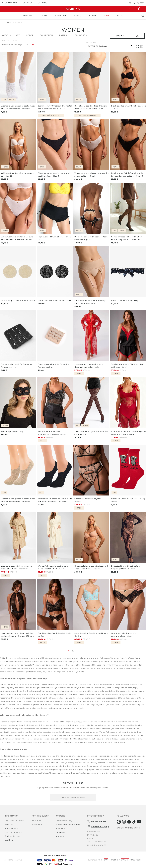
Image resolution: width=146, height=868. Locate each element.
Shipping (60, 832)
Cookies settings (13, 836)
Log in (131, 3)
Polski (115, 860)
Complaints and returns (68, 825)
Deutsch (136, 860)
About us (9, 825)
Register (140, 3)
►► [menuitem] (86, 651)
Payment (61, 828)
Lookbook (9, 840)
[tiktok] (134, 822)
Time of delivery (64, 821)
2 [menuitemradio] (73, 651)
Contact (60, 836)
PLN (100, 860)
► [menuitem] (82, 651)
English (125, 860)
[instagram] (124, 822)
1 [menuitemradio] (69, 651)
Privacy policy (11, 828)
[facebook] (129, 822)
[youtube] (139, 822)
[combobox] (110, 46)
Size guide (37, 825)
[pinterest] (119, 822)
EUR (106, 860)
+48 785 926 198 (97, 821)
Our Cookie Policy (13, 832)
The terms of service (15, 821)
